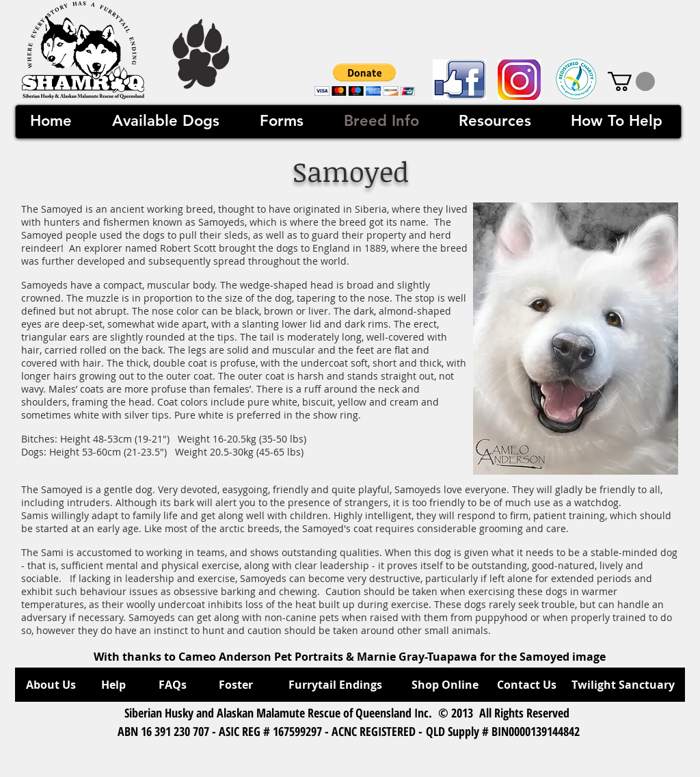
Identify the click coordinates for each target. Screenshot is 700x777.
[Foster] (236, 685)
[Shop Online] (445, 685)
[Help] (113, 685)
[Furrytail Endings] (335, 685)
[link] (631, 81)
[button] (365, 80)
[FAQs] (172, 685)
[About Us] (51, 685)
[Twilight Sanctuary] (623, 685)
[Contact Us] (527, 685)
